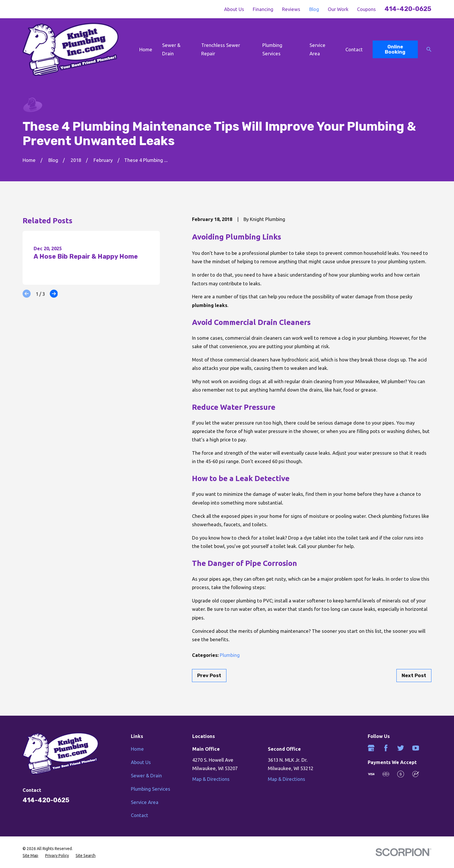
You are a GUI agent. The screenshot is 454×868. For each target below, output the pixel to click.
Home (137, 749)
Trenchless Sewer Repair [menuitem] (221, 49)
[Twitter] (401, 748)
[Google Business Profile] (371, 748)
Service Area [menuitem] (317, 49)
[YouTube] (416, 748)
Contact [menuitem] (354, 49)
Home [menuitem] (146, 49)
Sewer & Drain (146, 775)
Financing (263, 9)
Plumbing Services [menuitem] (272, 49)
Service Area (145, 802)
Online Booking (395, 49)
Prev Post (209, 675)
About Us (234, 9)
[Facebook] (386, 748)
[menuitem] (30, 856)
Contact (140, 815)
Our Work (338, 9)
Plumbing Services (151, 789)
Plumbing (230, 655)
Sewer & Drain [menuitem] (171, 49)
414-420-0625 (408, 9)
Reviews (291, 9)
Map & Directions (211, 779)
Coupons (366, 9)
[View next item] (54, 294)
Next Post (414, 675)
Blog (314, 9)
